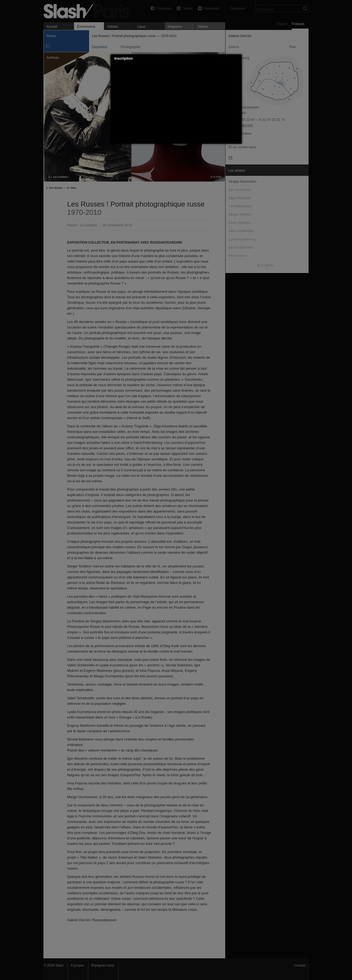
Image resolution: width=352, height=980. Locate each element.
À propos (77, 965)
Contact (300, 965)
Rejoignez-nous (102, 965)
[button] (238, 59)
